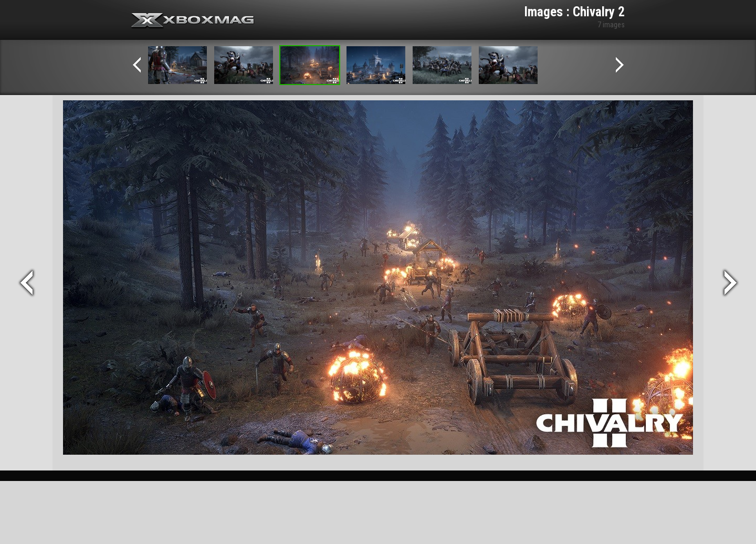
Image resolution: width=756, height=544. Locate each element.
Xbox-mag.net (193, 21)
